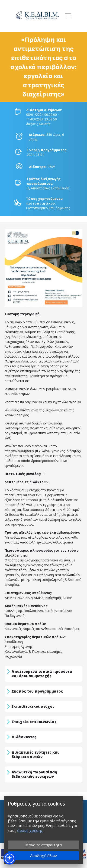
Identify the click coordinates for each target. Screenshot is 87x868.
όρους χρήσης (30, 830)
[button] (10, 858)
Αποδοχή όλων (43, 856)
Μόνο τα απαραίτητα (43, 845)
